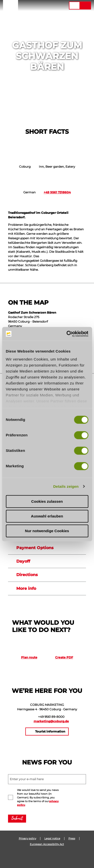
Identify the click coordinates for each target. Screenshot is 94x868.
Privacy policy (27, 839)
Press (72, 839)
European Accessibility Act (47, 844)
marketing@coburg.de (51, 721)
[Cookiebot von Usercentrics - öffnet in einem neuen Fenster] (67, 334)
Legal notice (52, 839)
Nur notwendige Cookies (47, 531)
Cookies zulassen (47, 501)
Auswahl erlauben (47, 516)
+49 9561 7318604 (57, 192)
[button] (34, 5)
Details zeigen (66, 486)
